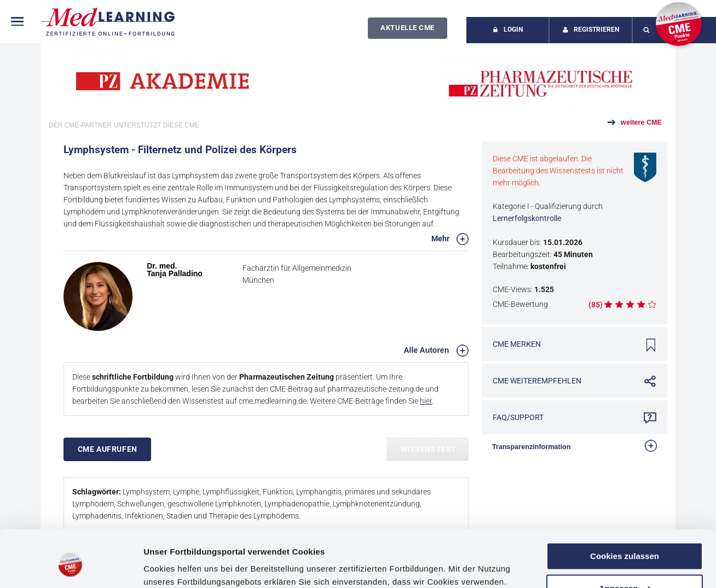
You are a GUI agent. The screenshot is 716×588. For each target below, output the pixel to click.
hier (426, 401)
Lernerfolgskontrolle (527, 218)
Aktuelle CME (407, 28)
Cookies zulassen (625, 511)
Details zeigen (171, 566)
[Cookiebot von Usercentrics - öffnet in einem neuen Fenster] (71, 567)
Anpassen (625, 542)
